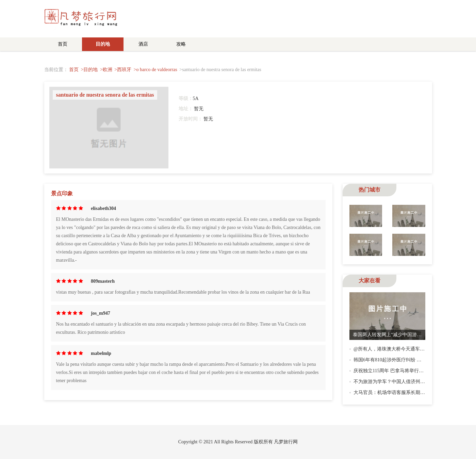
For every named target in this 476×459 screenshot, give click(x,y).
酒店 (143, 44)
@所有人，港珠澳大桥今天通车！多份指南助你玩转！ (411, 349)
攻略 (181, 44)
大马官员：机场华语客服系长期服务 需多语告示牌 (407, 392)
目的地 (103, 44)
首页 (63, 44)
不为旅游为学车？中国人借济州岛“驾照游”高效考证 (408, 382)
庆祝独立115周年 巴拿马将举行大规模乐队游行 (403, 371)
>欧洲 (106, 70)
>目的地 (89, 70)
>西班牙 (123, 70)
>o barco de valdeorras (155, 70)
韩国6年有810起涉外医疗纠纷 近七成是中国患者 (404, 360)
